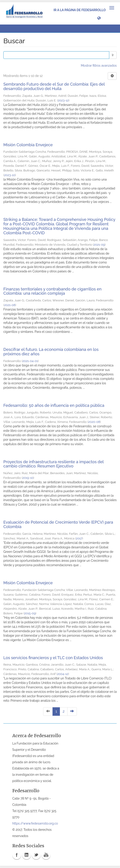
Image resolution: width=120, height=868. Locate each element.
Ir (113, 55)
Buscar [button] (13, 29)
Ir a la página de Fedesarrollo (80, 10)
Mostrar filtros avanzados (99, 66)
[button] (99, 18)
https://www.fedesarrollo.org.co (35, 823)
